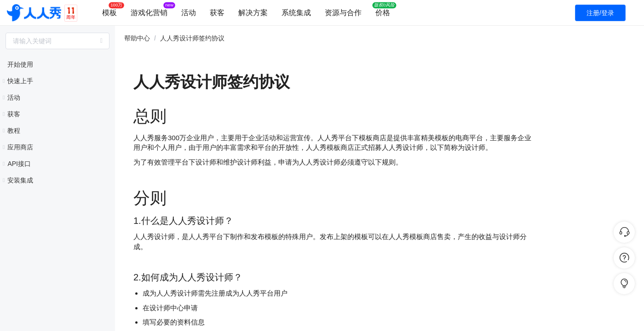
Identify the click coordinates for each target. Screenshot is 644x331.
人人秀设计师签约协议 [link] (192, 38)
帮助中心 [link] (137, 38)
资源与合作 (343, 13)
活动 (189, 13)
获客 (217, 13)
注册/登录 (600, 13)
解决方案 (253, 13)
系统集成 (296, 13)
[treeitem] (57, 64)
